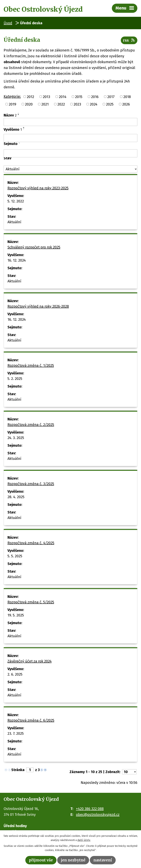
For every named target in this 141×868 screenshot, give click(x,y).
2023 (77, 104)
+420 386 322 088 (90, 809)
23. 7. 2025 (16, 733)
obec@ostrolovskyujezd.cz (98, 815)
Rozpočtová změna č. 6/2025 (31, 720)
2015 (79, 97)
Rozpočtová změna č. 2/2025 (31, 425)
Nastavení (103, 860)
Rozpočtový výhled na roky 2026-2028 (38, 306)
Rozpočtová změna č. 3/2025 (31, 484)
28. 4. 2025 (16, 497)
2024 (94, 104)
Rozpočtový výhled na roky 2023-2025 (38, 188)
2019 (12, 104)
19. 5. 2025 (16, 615)
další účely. (84, 840)
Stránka (18, 770)
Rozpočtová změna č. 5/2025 (31, 602)
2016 (95, 97)
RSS (129, 40)
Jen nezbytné (73, 860)
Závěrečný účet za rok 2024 (30, 661)
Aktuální (14, 222)
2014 (63, 97)
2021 (45, 104)
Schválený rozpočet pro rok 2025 (34, 247)
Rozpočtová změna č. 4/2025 (31, 543)
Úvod (8, 23)
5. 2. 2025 (15, 379)
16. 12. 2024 (17, 260)
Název (10, 115)
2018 (127, 97)
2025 (110, 104)
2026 (126, 104)
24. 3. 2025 (16, 438)
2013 (46, 97)
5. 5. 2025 (15, 556)
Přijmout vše (41, 860)
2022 (61, 104)
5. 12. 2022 (16, 201)
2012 (30, 97)
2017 (111, 97)
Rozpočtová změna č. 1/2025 (31, 365)
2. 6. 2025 (15, 674)
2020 (29, 104)
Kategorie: (12, 96)
